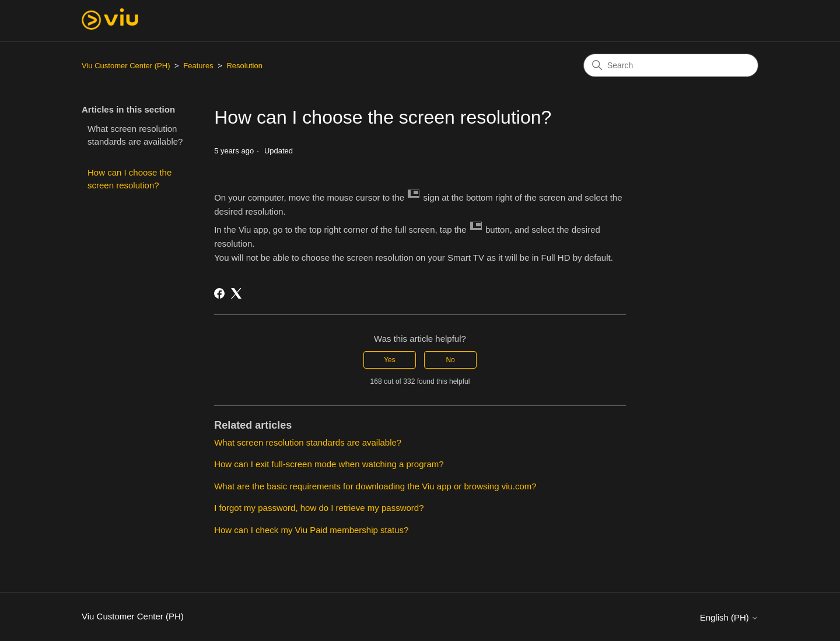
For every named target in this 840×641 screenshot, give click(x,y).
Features (198, 66)
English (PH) (729, 617)
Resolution (244, 66)
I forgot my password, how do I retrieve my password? (319, 508)
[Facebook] (219, 293)
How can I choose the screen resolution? (129, 179)
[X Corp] (236, 293)
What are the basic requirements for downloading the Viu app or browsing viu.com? (375, 486)
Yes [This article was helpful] (390, 360)
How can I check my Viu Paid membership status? (311, 530)
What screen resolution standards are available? (135, 135)
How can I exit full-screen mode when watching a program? (329, 464)
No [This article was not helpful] (450, 360)
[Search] (671, 65)
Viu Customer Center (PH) (126, 66)
